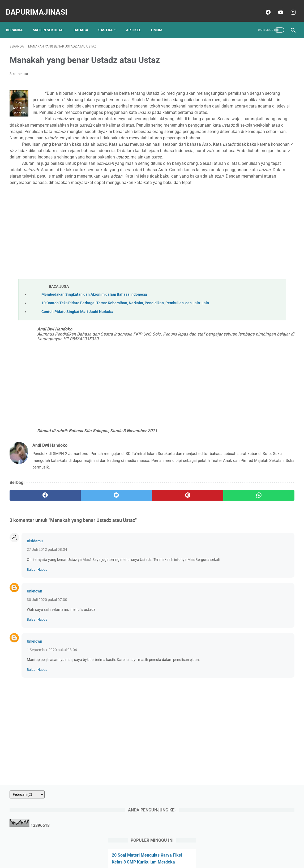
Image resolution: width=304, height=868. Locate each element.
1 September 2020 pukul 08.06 (52, 708)
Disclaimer (174, 849)
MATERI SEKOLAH (52, 21)
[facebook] (264, 6)
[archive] (237, 43)
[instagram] (289, 6)
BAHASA (85, 21)
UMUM (160, 21)
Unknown (35, 649)
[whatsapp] (177, 547)
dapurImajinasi (40, 6)
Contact (125, 849)
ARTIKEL (137, 21)
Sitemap (194, 849)
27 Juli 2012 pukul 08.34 (47, 602)
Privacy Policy (148, 849)
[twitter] (81, 547)
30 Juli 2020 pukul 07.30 (47, 658)
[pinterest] (129, 547)
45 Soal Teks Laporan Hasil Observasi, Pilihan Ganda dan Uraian (251, 251)
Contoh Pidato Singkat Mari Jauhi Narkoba (77, 357)
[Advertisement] (117, 269)
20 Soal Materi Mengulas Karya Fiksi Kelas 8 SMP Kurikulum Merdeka (253, 110)
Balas (31, 627)
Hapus (42, 627)
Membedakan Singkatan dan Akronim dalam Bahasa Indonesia (94, 334)
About (108, 849)
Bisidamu (35, 593)
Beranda (18, 21)
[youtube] (276, 6)
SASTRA (109, 21)
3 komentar (19, 68)
